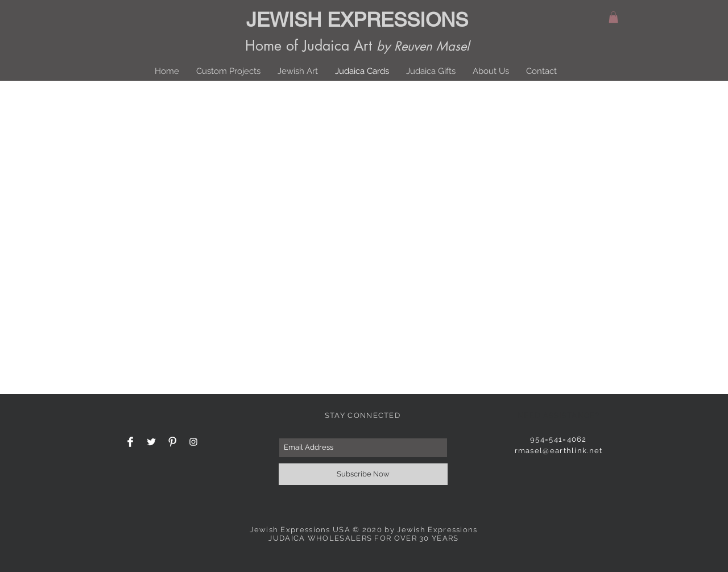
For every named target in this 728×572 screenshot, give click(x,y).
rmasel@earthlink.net (559, 451)
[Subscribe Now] (363, 474)
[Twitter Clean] (151, 442)
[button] (613, 17)
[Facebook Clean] (130, 442)
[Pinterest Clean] (172, 442)
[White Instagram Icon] (193, 442)
